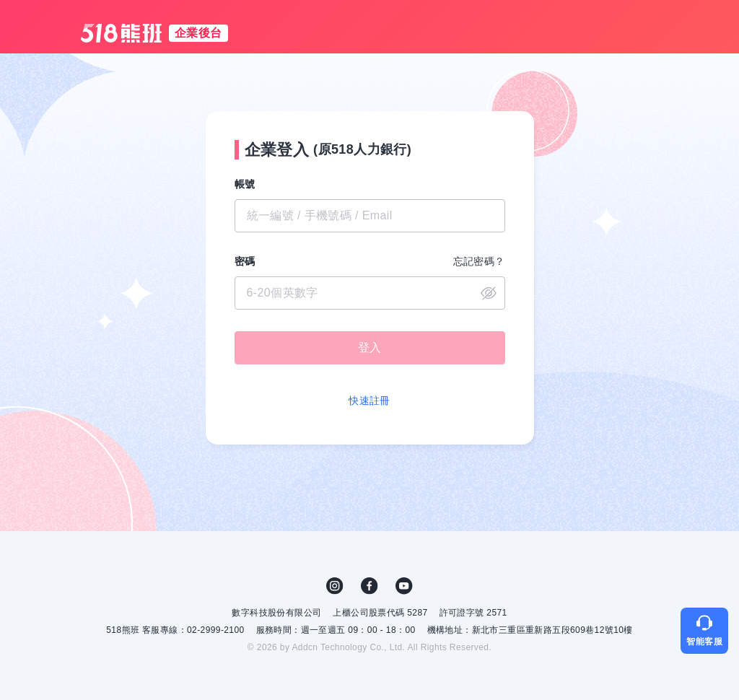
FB (369, 586)
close (489, 293)
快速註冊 (369, 401)
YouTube (404, 586)
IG (335, 586)
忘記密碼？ (479, 261)
